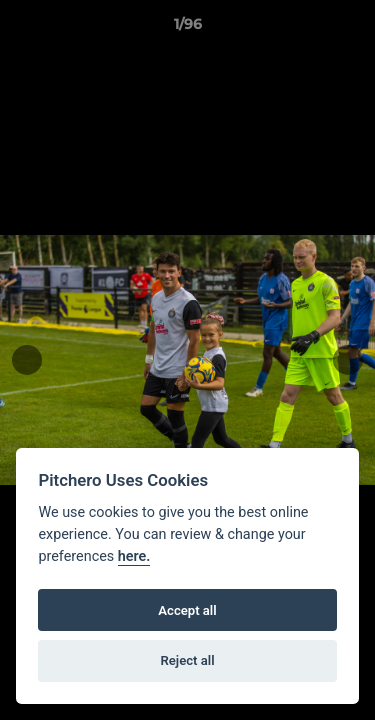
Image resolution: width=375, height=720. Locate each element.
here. (134, 556)
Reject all (187, 660)
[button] (351, 29)
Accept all (187, 610)
